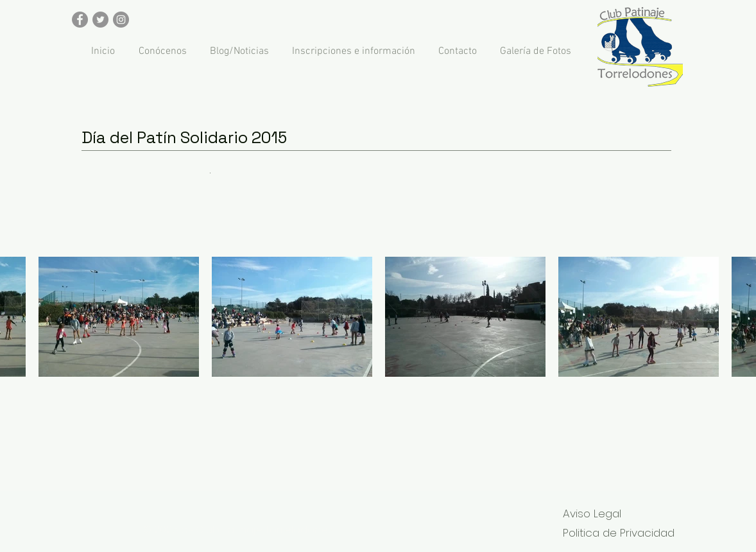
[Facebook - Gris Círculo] (80, 20)
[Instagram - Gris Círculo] (121, 20)
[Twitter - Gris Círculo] (100, 20)
